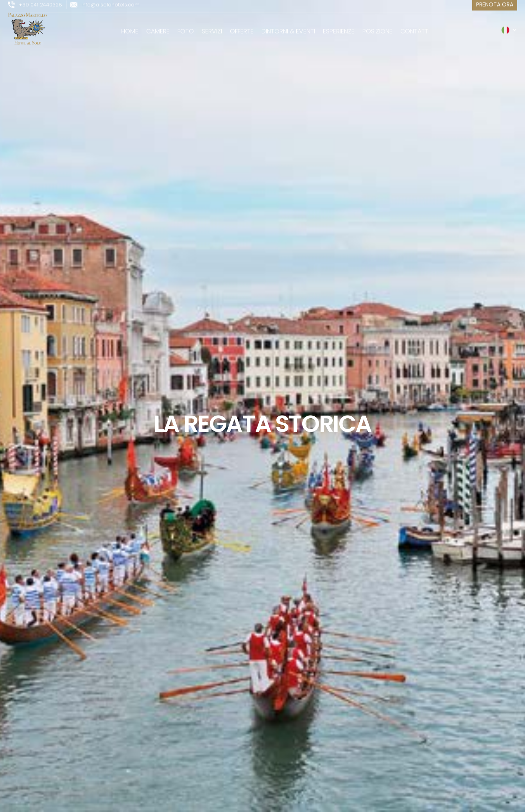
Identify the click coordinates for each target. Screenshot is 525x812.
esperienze (339, 26)
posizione (377, 26)
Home (130, 26)
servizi (212, 26)
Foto (186, 26)
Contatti (415, 26)
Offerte (242, 26)
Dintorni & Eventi (288, 26)
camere (158, 26)
